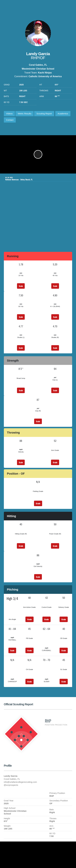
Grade (55, 462)
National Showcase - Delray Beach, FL (36, 179)
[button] (38, 154)
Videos (9, 114)
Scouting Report (44, 114)
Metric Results (24, 114)
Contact (10, 120)
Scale (21, 286)
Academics (63, 114)
